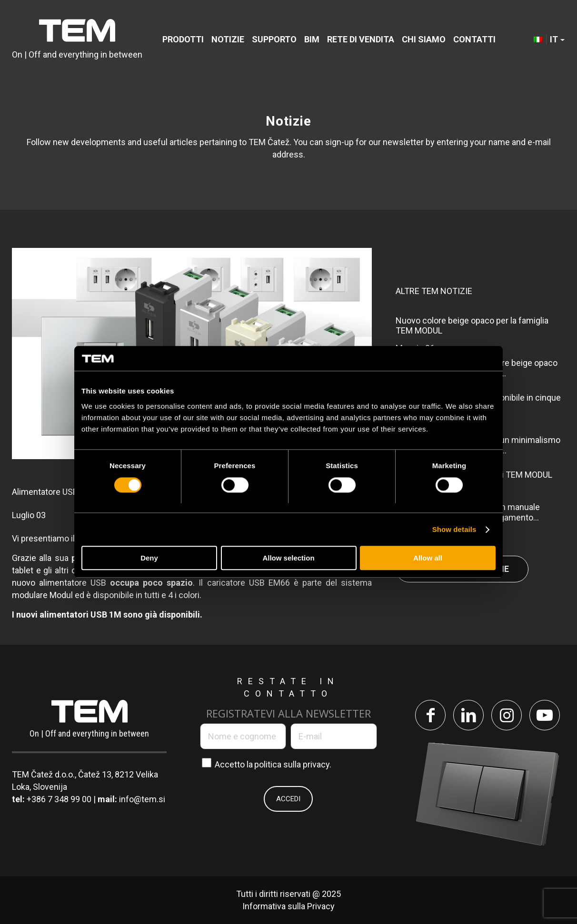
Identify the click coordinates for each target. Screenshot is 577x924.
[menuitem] (183, 39)
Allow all (428, 558)
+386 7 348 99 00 (59, 799)
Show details (454, 529)
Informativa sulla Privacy (288, 906)
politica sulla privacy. (293, 764)
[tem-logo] (77, 39)
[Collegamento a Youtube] (545, 715)
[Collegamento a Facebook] (430, 715)
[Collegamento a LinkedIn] (468, 715)
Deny (149, 558)
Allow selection (288, 558)
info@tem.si (142, 799)
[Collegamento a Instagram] (507, 715)
